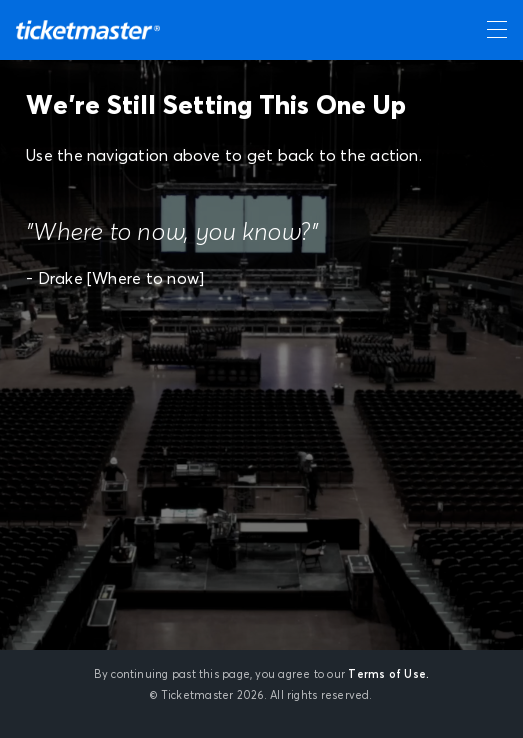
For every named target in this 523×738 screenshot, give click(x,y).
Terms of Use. (388, 674)
